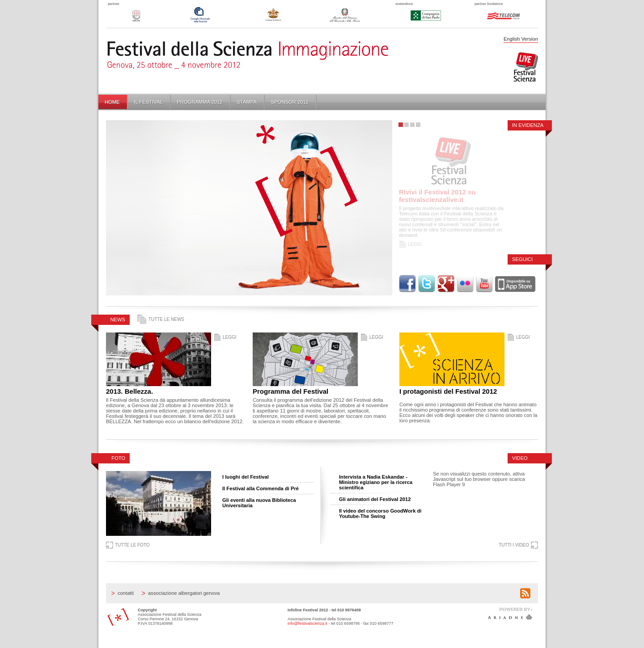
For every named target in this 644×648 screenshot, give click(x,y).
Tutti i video (514, 545)
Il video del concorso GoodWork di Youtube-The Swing (380, 513)
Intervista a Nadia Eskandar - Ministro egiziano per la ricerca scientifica (376, 482)
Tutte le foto (132, 545)
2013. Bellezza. (129, 391)
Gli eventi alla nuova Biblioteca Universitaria (259, 503)
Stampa (247, 102)
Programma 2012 (200, 102)
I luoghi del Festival (246, 477)
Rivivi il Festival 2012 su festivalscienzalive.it (437, 196)
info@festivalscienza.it (307, 623)
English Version (521, 39)
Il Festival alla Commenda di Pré (261, 488)
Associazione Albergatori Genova (184, 593)
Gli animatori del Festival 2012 (375, 499)
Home (112, 102)
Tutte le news (166, 319)
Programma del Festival (290, 391)
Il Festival (148, 102)
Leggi (415, 244)
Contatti (126, 593)
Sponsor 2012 (290, 102)
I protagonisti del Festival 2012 (448, 391)
